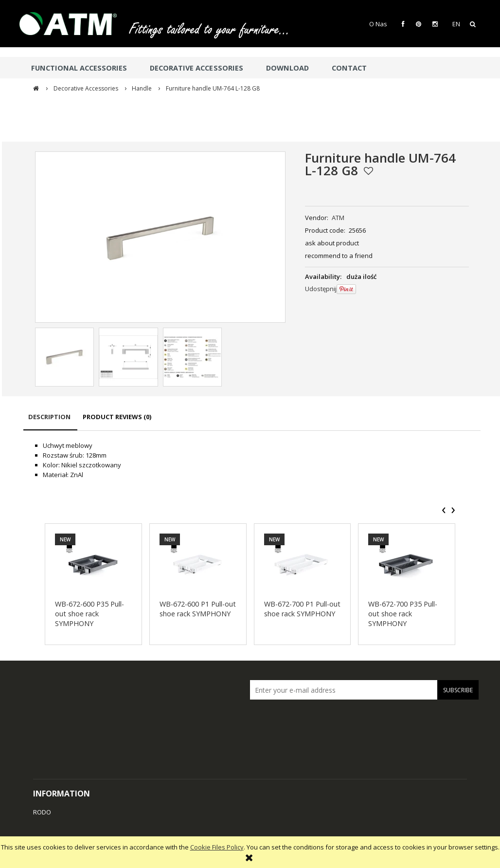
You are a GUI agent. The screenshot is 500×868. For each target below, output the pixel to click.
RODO (42, 812)
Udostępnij (321, 289)
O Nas (378, 24)
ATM (338, 218)
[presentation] (444, 510)
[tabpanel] (252, 460)
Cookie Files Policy (217, 847)
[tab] (50, 421)
